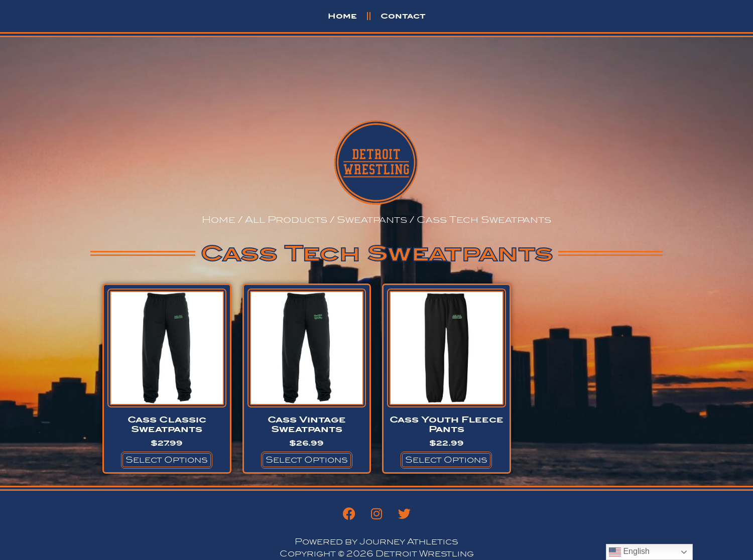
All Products (286, 220)
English (629, 552)
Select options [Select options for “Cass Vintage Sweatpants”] (307, 460)
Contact (403, 16)
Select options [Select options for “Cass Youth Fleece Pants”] (446, 460)
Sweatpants (372, 220)
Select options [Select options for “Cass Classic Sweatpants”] (167, 460)
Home (342, 16)
